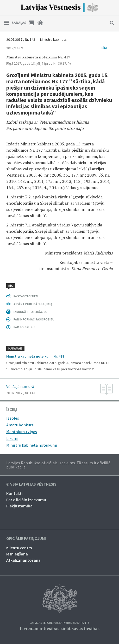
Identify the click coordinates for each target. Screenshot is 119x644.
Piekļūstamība (19, 506)
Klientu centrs (19, 548)
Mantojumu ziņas (22, 432)
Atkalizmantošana (23, 560)
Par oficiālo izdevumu (26, 500)
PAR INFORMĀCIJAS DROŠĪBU (34, 319)
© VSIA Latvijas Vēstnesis (31, 484)
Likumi (12, 438)
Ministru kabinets (53, 39)
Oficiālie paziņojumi (26, 539)
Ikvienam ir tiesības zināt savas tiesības (60, 628)
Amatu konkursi (20, 425)
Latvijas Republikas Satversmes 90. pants (59, 623)
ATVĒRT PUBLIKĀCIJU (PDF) (33, 304)
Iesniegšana (17, 554)
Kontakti (14, 493)
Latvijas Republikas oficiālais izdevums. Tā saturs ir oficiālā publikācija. (58, 465)
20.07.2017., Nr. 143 (21, 39)
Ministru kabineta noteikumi (32, 445)
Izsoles (13, 418)
